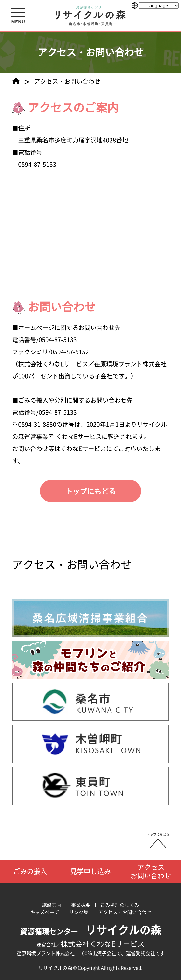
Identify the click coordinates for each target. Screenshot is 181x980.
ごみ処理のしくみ (120, 905)
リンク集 (79, 912)
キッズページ (45, 912)
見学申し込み (90, 871)
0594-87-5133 (58, 340)
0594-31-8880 (37, 424)
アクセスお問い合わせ (151, 871)
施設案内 (52, 905)
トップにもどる (90, 491)
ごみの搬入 (30, 871)
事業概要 (81, 905)
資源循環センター (91, 931)
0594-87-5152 (70, 352)
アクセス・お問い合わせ (72, 564)
